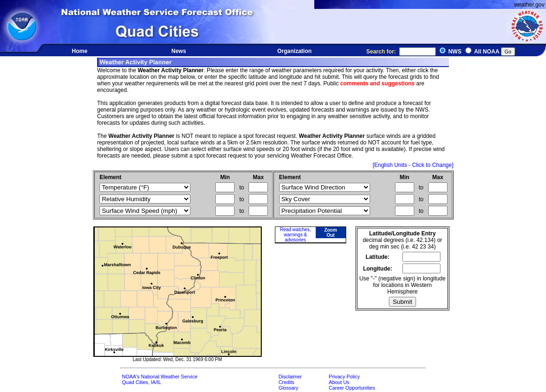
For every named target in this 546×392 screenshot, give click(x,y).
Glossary (288, 388)
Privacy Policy (344, 377)
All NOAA (487, 52)
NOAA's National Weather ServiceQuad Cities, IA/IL (160, 379)
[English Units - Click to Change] (413, 165)
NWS (455, 52)
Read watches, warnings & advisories (296, 235)
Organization (294, 51)
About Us (339, 382)
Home (80, 51)
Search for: (401, 52)
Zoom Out (330, 233)
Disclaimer (290, 377)
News (178, 51)
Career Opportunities (352, 388)
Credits (287, 382)
